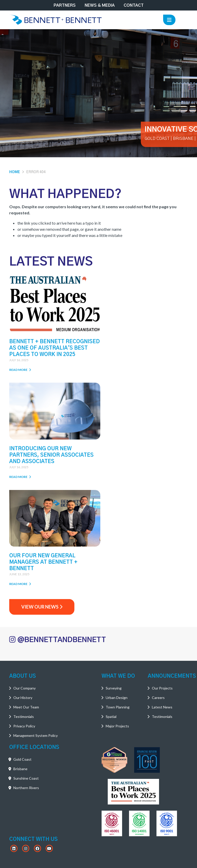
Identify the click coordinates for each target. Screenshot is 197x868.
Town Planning (118, 600)
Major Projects (117, 619)
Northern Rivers (26, 681)
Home (15, 172)
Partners (65, 5)
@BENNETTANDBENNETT (58, 533)
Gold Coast (22, 653)
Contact (134, 5)
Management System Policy (36, 629)
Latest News (162, 600)
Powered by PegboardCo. (131, 861)
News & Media (100, 5)
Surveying (114, 582)
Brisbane (20, 662)
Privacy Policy (24, 619)
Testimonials (24, 610)
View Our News (42, 500)
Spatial (111, 610)
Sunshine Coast (26, 672)
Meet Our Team (26, 600)
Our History (23, 591)
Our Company (24, 582)
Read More (20, 373)
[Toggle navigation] (169, 20)
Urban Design (117, 591)
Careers (158, 591)
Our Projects (162, 582)
